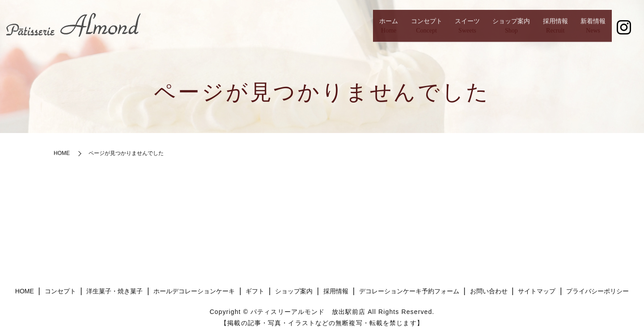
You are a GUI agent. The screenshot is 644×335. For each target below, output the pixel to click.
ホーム (310, 29)
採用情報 (535, 29)
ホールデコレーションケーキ (194, 291)
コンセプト (361, 29)
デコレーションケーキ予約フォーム (409, 291)
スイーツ (416, 29)
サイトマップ (537, 291)
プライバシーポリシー (597, 291)
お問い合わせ (489, 291)
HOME (62, 153)
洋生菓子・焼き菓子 (114, 291)
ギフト (255, 291)
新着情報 (586, 29)
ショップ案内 (476, 29)
